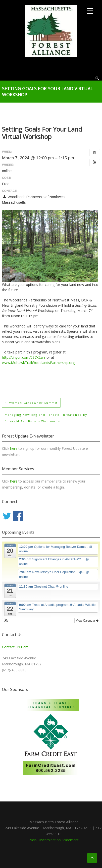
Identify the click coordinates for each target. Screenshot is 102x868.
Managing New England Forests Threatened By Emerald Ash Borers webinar (46, 418)
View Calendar (87, 621)
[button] (95, 163)
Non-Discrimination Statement (54, 840)
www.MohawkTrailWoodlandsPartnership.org (38, 363)
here (14, 448)
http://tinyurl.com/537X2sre (24, 357)
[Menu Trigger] (90, 11)
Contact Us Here (15, 647)
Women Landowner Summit (31, 403)
